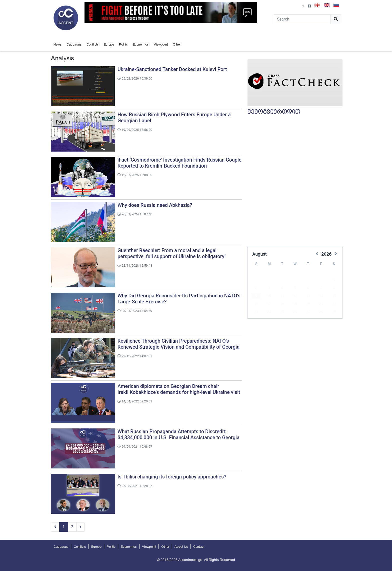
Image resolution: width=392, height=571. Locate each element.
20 (308, 297)
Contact (199, 547)
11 (282, 289)
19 (295, 297)
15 (334, 289)
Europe (109, 44)
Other (177, 44)
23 (256, 305)
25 (282, 305)
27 (308, 305)
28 (321, 305)
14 (321, 289)
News (57, 44)
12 (295, 289)
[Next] (80, 527)
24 (269, 305)
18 (282, 297)
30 (256, 313)
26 (295, 305)
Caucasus (74, 44)
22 (334, 297)
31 (269, 313)
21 (321, 297)
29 (334, 305)
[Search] (302, 19)
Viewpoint (161, 44)
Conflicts (93, 44)
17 (269, 297)
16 (256, 297)
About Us (181, 547)
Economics (141, 44)
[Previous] (55, 527)
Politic (123, 44)
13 (308, 289)
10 (269, 289)
